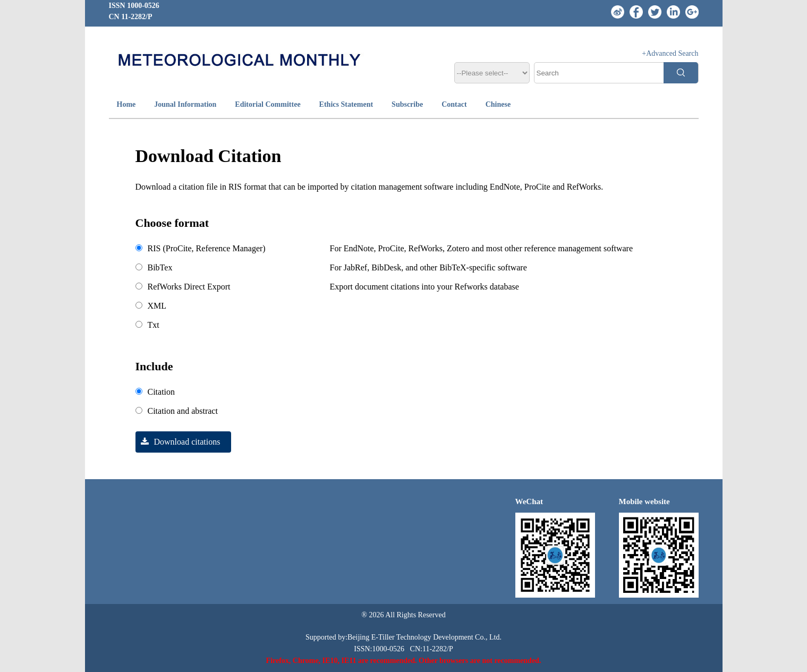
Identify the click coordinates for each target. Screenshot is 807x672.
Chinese (498, 104)
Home (126, 104)
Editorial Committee (267, 104)
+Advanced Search (670, 53)
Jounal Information (185, 104)
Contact (454, 104)
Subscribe (407, 104)
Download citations (178, 442)
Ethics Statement (346, 104)
